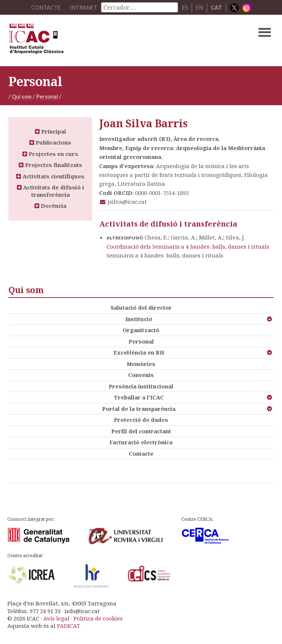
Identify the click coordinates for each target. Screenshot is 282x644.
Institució (139, 319)
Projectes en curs (50, 154)
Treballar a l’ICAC (139, 397)
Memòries (141, 364)
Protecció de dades (141, 420)
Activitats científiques (50, 176)
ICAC (113, 40)
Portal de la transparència (139, 409)
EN (199, 7)
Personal (47, 96)
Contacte (141, 453)
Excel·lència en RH (139, 352)
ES (185, 7)
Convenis (141, 375)
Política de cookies (98, 618)
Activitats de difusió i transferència (50, 191)
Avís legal (56, 618)
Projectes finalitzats (50, 165)
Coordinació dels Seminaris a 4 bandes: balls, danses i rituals (188, 246)
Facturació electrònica (141, 442)
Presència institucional (141, 386)
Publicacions (50, 142)
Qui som (22, 96)
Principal (50, 131)
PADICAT (68, 626)
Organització (141, 330)
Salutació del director (141, 307)
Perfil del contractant (141, 431)
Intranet (83, 7)
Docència (50, 206)
